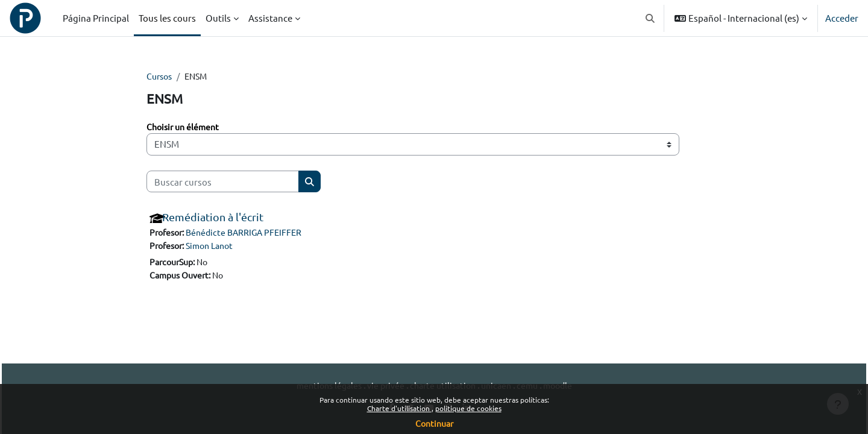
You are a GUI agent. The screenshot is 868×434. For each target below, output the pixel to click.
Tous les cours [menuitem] (167, 18)
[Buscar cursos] (223, 182)
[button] (651, 18)
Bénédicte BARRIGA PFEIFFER (250, 234)
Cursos (161, 76)
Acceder (842, 18)
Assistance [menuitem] (270, 18)
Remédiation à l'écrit (213, 218)
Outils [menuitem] (218, 18)
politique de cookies (468, 408)
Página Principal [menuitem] (96, 18)
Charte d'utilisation (399, 408)
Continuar (434, 423)
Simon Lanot (216, 247)
